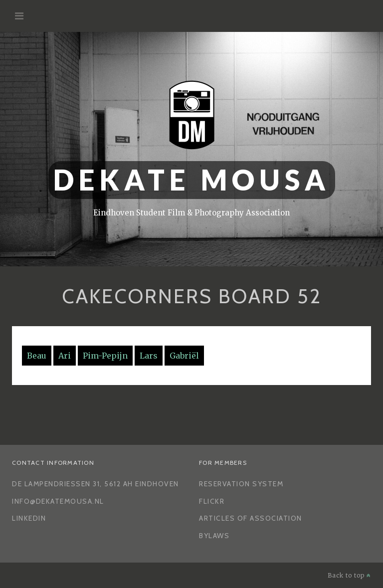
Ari (65, 356)
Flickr (212, 501)
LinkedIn (29, 518)
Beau (37, 356)
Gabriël (184, 356)
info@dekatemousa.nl (58, 501)
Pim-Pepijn (105, 356)
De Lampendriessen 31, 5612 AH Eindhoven (96, 484)
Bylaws (214, 536)
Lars (149, 356)
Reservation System (241, 484)
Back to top (349, 575)
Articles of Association (251, 518)
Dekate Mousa (192, 180)
